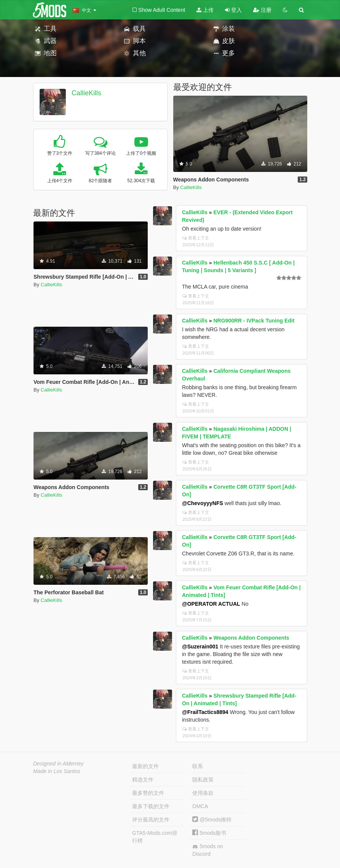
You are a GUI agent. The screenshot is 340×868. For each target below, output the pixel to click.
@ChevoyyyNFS (203, 503)
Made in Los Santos (57, 771)
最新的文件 (145, 766)
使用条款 (203, 793)
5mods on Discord (208, 850)
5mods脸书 (209, 833)
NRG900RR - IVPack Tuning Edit (254, 321)
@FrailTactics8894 (205, 712)
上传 (205, 10)
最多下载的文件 (151, 806)
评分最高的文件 (151, 820)
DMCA (200, 806)
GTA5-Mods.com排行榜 (155, 837)
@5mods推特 (212, 820)
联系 (198, 766)
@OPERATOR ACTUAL (211, 604)
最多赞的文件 (148, 793)
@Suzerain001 (200, 647)
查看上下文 (196, 238)
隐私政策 (203, 780)
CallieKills (86, 93)
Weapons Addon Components (251, 638)
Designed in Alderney (58, 764)
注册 (262, 10)
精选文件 (143, 780)
